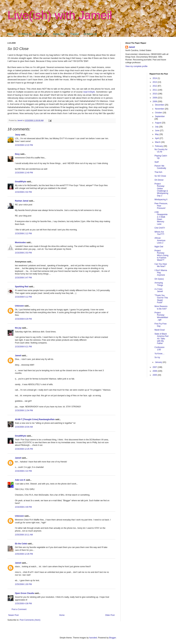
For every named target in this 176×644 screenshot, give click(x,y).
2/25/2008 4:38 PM (23, 604)
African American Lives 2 (160, 240)
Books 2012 (42, 34)
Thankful (74, 34)
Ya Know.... (159, 354)
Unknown (19, 306)
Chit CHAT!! (160, 228)
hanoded (93, 638)
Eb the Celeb (21, 544)
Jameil (18, 356)
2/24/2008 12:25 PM (24, 449)
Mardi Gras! (160, 330)
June (157, 131)
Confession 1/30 (159, 348)
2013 (155, 82)
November (160, 109)
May (157, 134)
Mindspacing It (161, 200)
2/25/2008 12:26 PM (24, 554)
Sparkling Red (22, 287)
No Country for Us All (161, 151)
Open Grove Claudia (24, 593)
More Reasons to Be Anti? (161, 307)
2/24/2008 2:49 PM (23, 507)
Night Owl (159, 247)
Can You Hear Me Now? (161, 265)
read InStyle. (89, 92)
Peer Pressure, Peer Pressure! (161, 206)
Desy (17, 154)
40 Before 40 (90, 34)
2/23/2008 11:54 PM (24, 410)
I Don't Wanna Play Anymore (161, 273)
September (160, 116)
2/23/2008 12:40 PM (24, 173)
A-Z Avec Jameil (159, 290)
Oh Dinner (159, 180)
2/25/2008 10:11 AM (24, 535)
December (160, 105)
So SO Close (160, 176)
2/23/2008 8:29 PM (23, 319)
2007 (155, 367)
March (158, 142)
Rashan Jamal (22, 201)
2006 (155, 371)
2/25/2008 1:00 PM (23, 584)
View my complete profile (136, 66)
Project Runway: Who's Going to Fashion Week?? (161, 255)
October (159, 113)
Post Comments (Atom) (30, 620)
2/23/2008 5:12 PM (23, 297)
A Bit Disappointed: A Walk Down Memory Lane (161, 218)
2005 (155, 375)
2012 (155, 86)
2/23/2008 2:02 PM (23, 192)
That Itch (158, 172)
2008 (155, 102)
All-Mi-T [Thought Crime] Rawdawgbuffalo (35, 419)
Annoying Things (159, 284)
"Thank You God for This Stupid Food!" (161, 299)
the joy (18, 328)
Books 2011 (59, 34)
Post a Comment (19, 609)
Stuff (156, 162)
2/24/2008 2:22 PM (23, 471)
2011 (155, 90)
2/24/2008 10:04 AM (24, 427)
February (159, 146)
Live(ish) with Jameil (60, 15)
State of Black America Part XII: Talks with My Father (161, 339)
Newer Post (13, 615)
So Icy (157, 357)
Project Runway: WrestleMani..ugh (161, 316)
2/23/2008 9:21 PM (23, 347)
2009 (155, 98)
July (157, 127)
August (158, 123)
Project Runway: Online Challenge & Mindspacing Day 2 (161, 190)
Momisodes (20, 242)
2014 (155, 78)
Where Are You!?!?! (159, 233)
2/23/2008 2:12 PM (23, 234)
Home (10, 34)
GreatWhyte (21, 182)
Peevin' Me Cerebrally (160, 167)
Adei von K (20, 480)
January (159, 362)
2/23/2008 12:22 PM (24, 145)
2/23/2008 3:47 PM (23, 278)
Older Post (110, 615)
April (157, 138)
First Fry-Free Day (160, 325)
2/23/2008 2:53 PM (23, 253)
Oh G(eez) (159, 279)
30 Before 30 (25, 34)
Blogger (112, 638)
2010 (155, 94)
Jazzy (18, 135)
